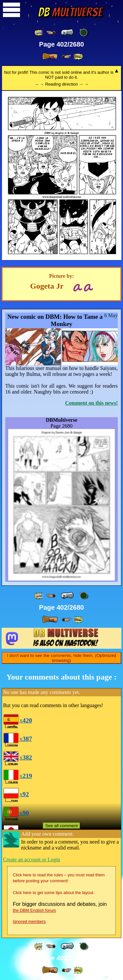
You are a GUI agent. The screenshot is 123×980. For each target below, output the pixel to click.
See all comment (61, 826)
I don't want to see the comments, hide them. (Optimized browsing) (61, 658)
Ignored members (29, 921)
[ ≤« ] (51, 33)
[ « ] (67, 32)
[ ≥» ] (67, 57)
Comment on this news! (92, 403)
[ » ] (50, 56)
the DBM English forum (34, 910)
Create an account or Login (31, 859)
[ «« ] (39, 33)
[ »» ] (78, 57)
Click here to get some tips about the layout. (54, 893)
